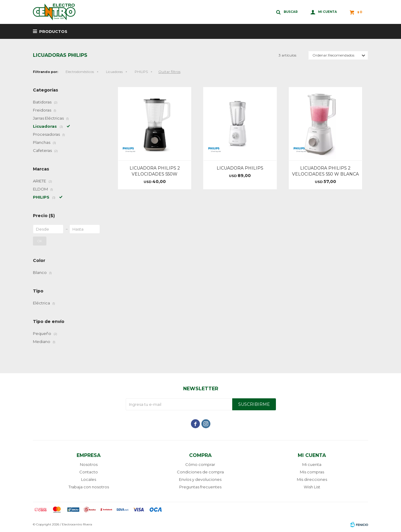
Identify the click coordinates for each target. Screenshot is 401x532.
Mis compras (312, 472)
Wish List (312, 487)
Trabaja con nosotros (89, 487)
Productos (53, 31)
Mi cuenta (312, 464)
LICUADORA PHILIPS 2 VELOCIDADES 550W (155, 171)
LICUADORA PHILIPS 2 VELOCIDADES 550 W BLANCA (325, 171)
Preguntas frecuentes (200, 487)
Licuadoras (114, 72)
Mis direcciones (312, 479)
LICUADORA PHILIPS (240, 168)
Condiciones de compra (200, 472)
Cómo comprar (200, 464)
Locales (89, 479)
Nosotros (89, 464)
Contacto (89, 472)
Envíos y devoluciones (200, 479)
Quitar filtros (169, 72)
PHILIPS (141, 72)
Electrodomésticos (80, 72)
